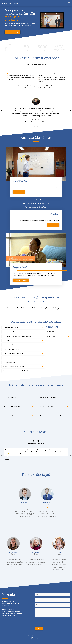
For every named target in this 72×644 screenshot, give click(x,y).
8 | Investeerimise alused (10, 358)
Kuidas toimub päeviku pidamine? (15, 416)
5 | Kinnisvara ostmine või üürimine (13, 345)
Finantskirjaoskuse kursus (10, 3)
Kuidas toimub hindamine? (48, 397)
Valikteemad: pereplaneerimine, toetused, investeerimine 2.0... (21, 371)
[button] (69, 3)
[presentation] (47, 622)
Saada (39, 628)
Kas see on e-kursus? (46, 407)
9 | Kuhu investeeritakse (10, 362)
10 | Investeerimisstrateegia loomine (14, 366)
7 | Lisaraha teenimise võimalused (13, 353)
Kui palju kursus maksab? (12, 407)
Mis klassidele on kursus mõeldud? (50, 416)
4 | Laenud (6, 340)
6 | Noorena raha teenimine (11, 349)
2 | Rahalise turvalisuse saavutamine (14, 332)
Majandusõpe (51, 331)
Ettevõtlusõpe (52, 336)
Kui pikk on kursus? (10, 397)
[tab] (23, 327)
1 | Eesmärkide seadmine (10, 327)
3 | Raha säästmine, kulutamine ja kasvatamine (17, 336)
